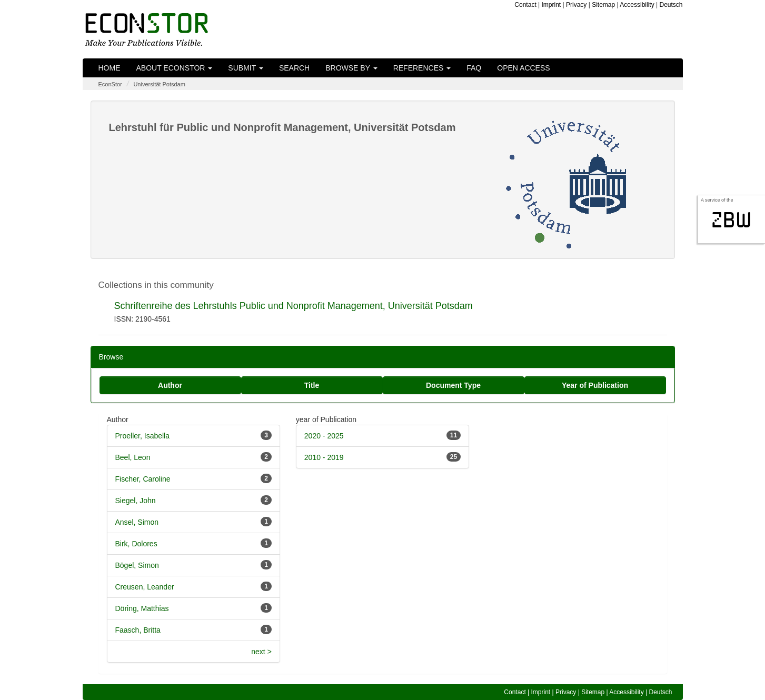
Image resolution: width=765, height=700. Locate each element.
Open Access (523, 68)
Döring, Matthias (142, 608)
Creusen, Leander (145, 587)
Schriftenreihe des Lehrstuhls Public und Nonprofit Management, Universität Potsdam (294, 306)
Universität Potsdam (159, 84)
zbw (732, 220)
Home (110, 68)
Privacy (576, 5)
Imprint (552, 5)
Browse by (351, 68)
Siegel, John (136, 501)
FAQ (474, 68)
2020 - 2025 (324, 436)
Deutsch (671, 5)
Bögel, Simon (137, 565)
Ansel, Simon (137, 522)
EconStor (110, 84)
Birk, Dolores (136, 544)
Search (294, 68)
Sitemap (603, 5)
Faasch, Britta (138, 630)
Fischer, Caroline (143, 479)
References (422, 68)
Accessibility (637, 5)
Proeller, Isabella (143, 436)
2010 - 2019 (324, 457)
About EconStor (175, 68)
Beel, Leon (133, 457)
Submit (246, 68)
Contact (525, 5)
